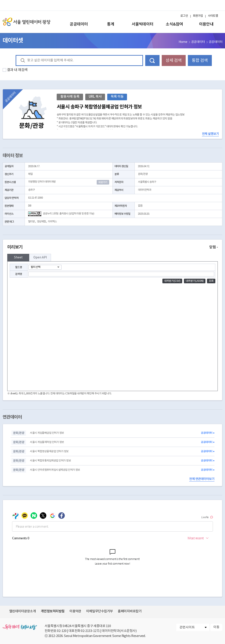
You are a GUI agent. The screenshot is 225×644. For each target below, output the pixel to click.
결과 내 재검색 (17, 70)
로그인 (184, 16)
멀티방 (31, 222)
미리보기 (112, 247)
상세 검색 (174, 60)
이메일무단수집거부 (99, 611)
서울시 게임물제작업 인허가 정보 (47, 442)
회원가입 (198, 16)
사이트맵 (213, 16)
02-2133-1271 (90, 631)
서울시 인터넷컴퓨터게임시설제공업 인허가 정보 (55, 470)
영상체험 (41, 222)
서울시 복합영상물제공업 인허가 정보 (49, 451)
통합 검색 (200, 60)
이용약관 (75, 611)
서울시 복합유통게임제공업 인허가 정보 (50, 461)
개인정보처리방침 (53, 611)
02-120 (62, 631)
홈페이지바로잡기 (130, 611)
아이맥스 (52, 222)
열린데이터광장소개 (23, 611)
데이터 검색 (152, 60)
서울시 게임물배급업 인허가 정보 (47, 433)
